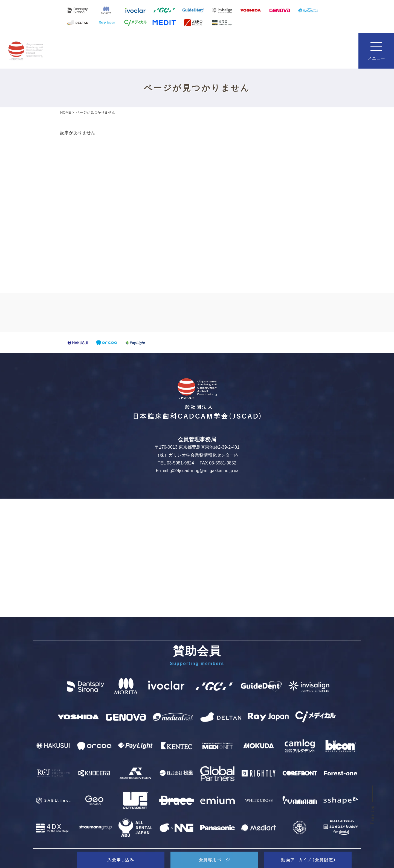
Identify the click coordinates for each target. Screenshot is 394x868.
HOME (66, 112)
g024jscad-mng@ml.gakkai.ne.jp (204, 471)
